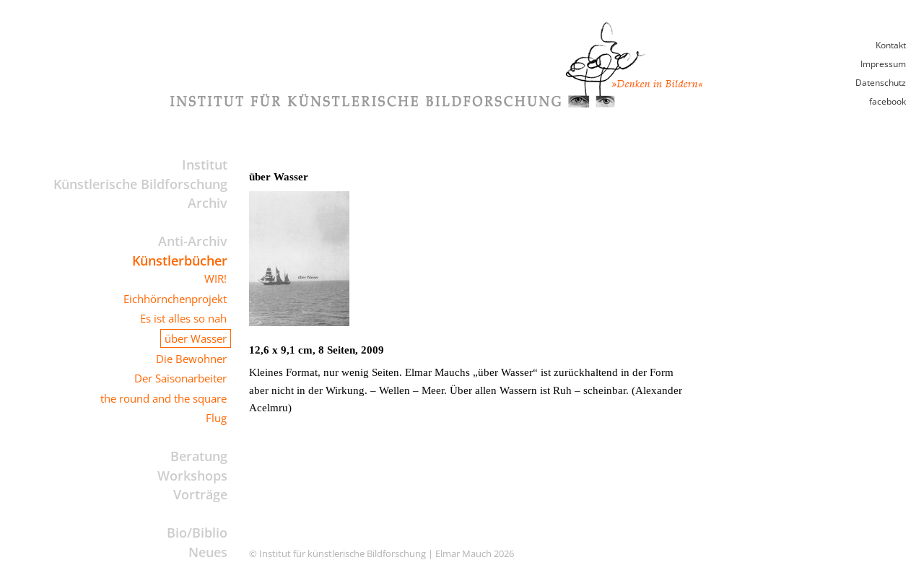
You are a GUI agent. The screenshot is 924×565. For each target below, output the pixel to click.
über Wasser (196, 338)
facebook (888, 101)
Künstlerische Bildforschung (140, 184)
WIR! (215, 279)
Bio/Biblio (197, 533)
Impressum (883, 64)
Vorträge (200, 494)
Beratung (199, 456)
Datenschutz (881, 83)
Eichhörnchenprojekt (175, 299)
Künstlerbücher (180, 260)
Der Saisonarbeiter (180, 378)
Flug (216, 418)
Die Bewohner (191, 359)
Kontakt (891, 45)
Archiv (208, 203)
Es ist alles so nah (183, 318)
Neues (208, 552)
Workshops (192, 476)
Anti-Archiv (193, 241)
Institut (205, 165)
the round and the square (164, 398)
